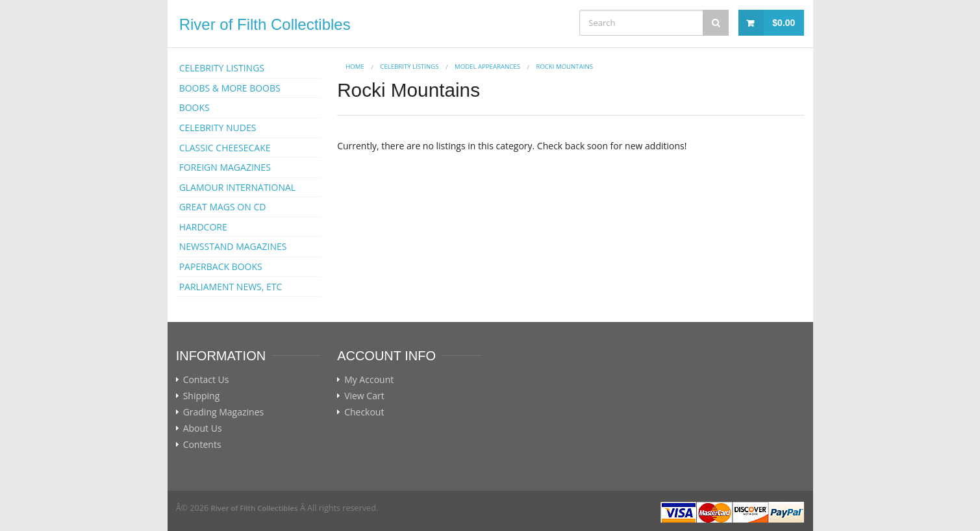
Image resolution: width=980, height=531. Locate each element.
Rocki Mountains (564, 67)
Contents (202, 445)
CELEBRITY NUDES (218, 128)
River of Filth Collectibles (265, 24)
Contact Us (206, 380)
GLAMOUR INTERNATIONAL (238, 187)
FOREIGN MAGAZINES (225, 167)
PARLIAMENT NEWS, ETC (231, 287)
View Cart (364, 396)
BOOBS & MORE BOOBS (230, 88)
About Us (203, 428)
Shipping (202, 396)
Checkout (364, 412)
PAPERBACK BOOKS (221, 266)
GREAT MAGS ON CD (223, 207)
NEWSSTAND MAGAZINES (233, 246)
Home (355, 67)
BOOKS (195, 107)
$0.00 (784, 23)
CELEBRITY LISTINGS (222, 68)
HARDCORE (203, 227)
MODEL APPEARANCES (487, 67)
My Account (369, 380)
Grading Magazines (224, 412)
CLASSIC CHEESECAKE (225, 148)
